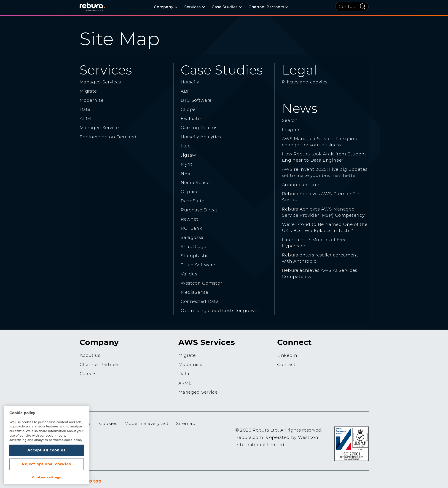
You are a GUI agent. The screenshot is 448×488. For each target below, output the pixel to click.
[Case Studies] (227, 7)
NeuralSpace (195, 183)
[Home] (98, 7)
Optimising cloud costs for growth (220, 311)
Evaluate (191, 119)
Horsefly (190, 82)
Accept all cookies (46, 450)
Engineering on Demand (108, 137)
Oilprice (190, 192)
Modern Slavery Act (147, 423)
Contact (348, 7)
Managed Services (100, 82)
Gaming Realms (199, 128)
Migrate (88, 91)
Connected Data (200, 301)
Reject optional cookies (46, 464)
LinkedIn (287, 355)
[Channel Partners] (268, 7)
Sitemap (186, 423)
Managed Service (99, 128)
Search (290, 120)
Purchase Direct (199, 210)
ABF (185, 91)
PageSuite (193, 201)
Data (85, 109)
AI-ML (86, 119)
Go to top (91, 481)
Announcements (301, 185)
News (300, 108)
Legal (300, 70)
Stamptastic (195, 256)
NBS (186, 173)
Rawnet (189, 219)
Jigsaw (188, 155)
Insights (291, 129)
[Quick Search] (363, 6)
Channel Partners (100, 364)
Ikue (186, 146)
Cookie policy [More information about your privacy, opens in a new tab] (72, 440)
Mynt (187, 164)
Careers (88, 374)
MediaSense (194, 292)
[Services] (194, 7)
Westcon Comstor (201, 283)
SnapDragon (195, 247)
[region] (47, 445)
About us (90, 355)
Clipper (189, 109)
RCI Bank (191, 228)
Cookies (108, 423)
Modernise (92, 100)
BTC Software (196, 100)
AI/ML (185, 383)
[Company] (165, 7)
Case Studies (222, 70)
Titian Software (198, 265)
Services (106, 70)
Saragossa (192, 237)
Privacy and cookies (305, 82)
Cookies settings (47, 477)
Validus (189, 274)
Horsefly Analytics (201, 137)
